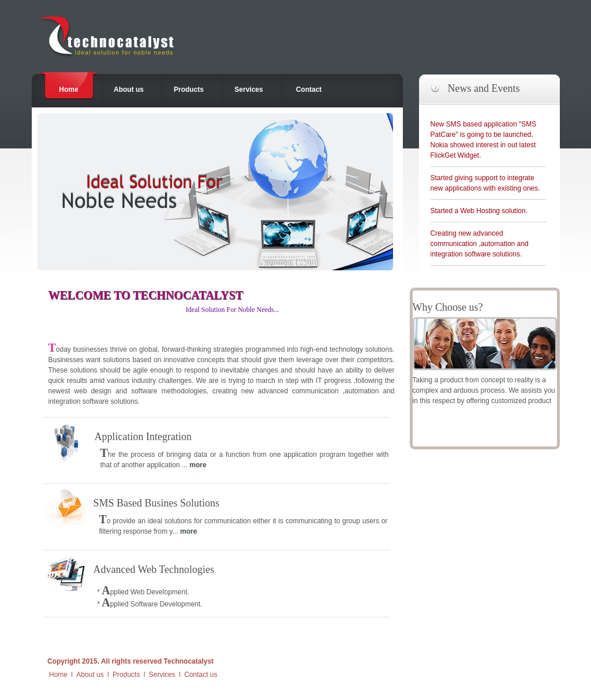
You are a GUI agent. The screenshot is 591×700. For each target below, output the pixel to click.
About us (129, 90)
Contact (309, 90)
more (198, 465)
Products (189, 90)
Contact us (201, 675)
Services (248, 90)
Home (68, 90)
